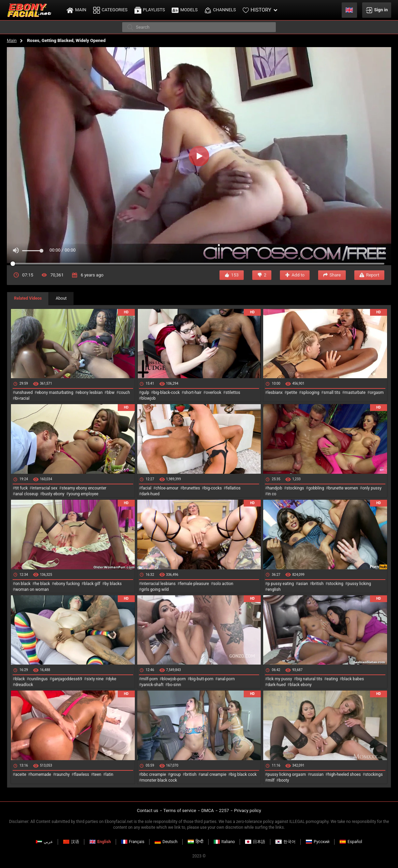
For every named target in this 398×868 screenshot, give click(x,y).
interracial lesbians (158, 584)
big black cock (244, 774)
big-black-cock (166, 393)
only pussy (372, 488)
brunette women (343, 488)
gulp (145, 393)
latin (109, 774)
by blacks (113, 584)
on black (23, 584)
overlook (214, 393)
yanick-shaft (152, 685)
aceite (20, 774)
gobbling (316, 488)
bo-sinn (174, 685)
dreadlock (24, 685)
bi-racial (22, 398)
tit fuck (21, 488)
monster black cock (159, 780)
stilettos (233, 393)
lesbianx (275, 393)
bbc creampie (154, 774)
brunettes (191, 488)
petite (292, 393)
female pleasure (194, 584)
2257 (224, 810)
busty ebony (53, 494)
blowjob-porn (174, 679)
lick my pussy (280, 679)
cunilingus (38, 679)
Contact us (148, 810)
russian (317, 774)
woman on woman (32, 589)
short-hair (193, 393)
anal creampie (214, 774)
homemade (41, 774)
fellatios (233, 488)
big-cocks (213, 488)
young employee (83, 494)
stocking (336, 584)
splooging (310, 393)
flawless (82, 774)
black (20, 679)
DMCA (208, 810)
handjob (275, 488)
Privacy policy (248, 810)
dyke (112, 679)
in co (272, 494)
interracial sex (45, 488)
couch (124, 393)
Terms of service (180, 810)
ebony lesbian (90, 393)
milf (271, 780)
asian (303, 584)
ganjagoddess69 (67, 679)
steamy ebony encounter (84, 488)
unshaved (24, 393)
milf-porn (150, 679)
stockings (295, 488)
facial (146, 488)
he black (42, 584)
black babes (353, 679)
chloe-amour (167, 488)
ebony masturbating (55, 393)
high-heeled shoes (344, 774)
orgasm (377, 393)
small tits (332, 393)
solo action (223, 584)
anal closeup (27, 494)
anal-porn (226, 679)
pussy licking (359, 584)
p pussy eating (281, 584)
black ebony (301, 685)
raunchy (62, 774)
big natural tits (309, 679)
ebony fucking (67, 584)
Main (12, 40)
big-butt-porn (202, 679)
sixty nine (95, 679)
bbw (111, 393)
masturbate (355, 393)
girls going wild (155, 589)
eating (332, 679)
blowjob (148, 398)
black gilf (92, 584)
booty (284, 780)
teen (97, 774)
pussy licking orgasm (287, 774)
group (176, 774)
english (274, 589)
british (318, 584)
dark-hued (150, 494)
